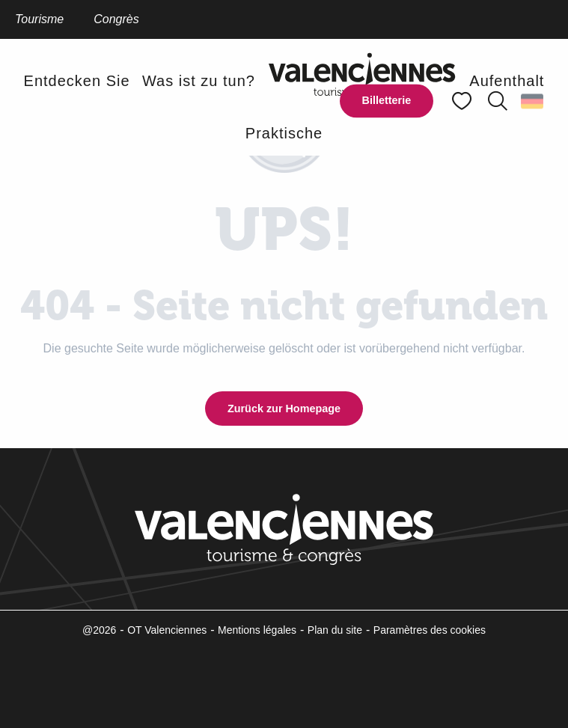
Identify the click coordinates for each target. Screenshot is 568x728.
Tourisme (39, 19)
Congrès (116, 19)
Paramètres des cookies (430, 630)
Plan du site (335, 630)
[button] (498, 101)
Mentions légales (257, 630)
